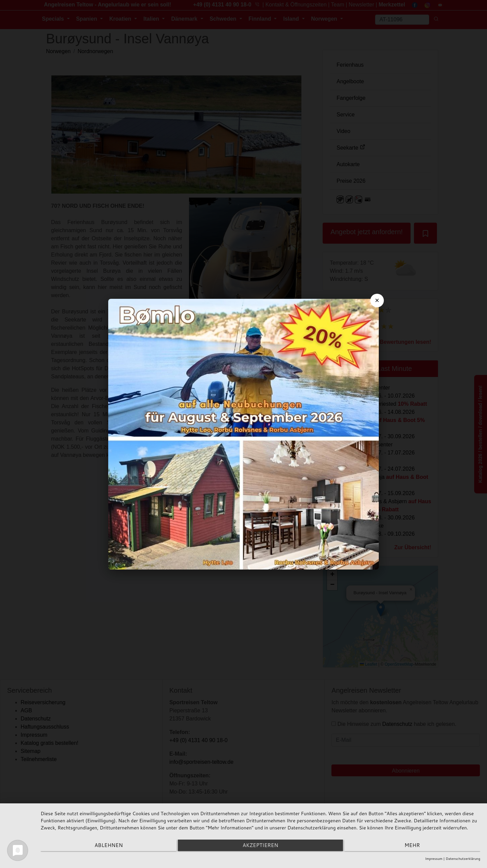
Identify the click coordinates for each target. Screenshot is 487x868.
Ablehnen (106, 846)
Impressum (434, 859)
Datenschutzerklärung (463, 859)
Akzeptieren (260, 846)
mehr (414, 846)
